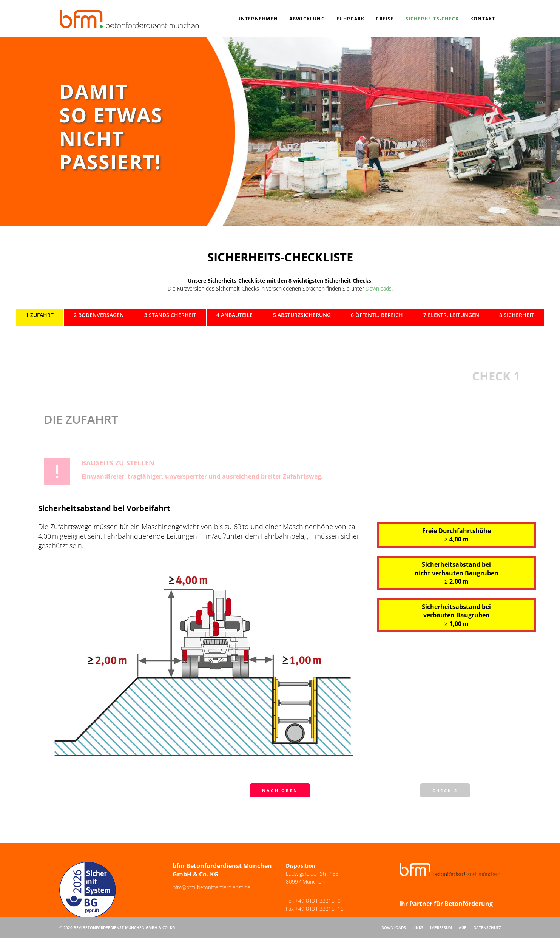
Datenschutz (487, 927)
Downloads (379, 288)
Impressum (441, 927)
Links (418, 927)
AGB (463, 927)
